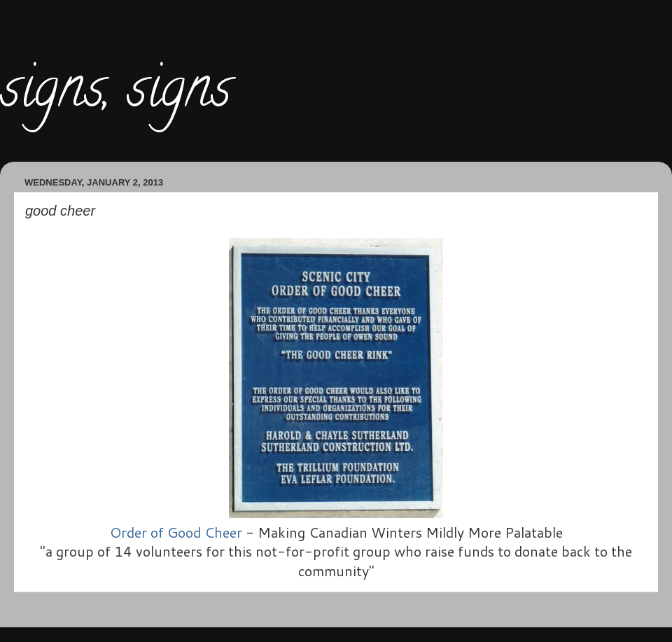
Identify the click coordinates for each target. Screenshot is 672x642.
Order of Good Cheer (176, 532)
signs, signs (115, 94)
